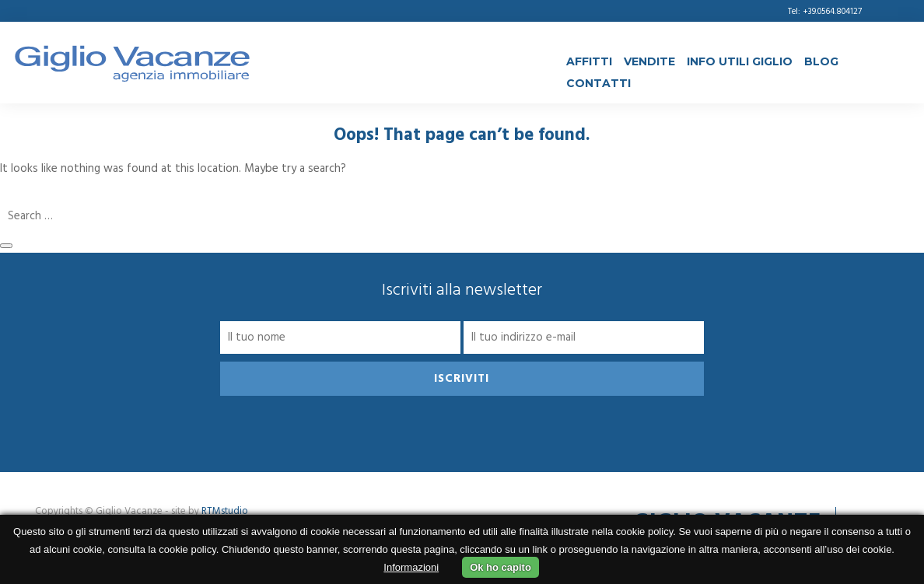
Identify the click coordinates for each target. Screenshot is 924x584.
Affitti (589, 61)
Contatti (598, 83)
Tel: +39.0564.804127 (825, 12)
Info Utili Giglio (740, 61)
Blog (821, 61)
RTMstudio (225, 511)
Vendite (649, 61)
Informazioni (411, 567)
